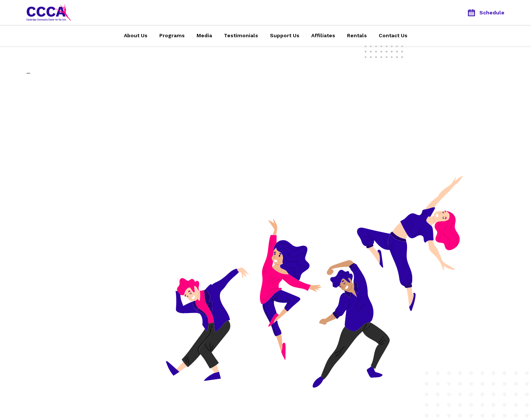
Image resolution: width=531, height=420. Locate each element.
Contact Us (393, 35)
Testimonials (241, 35)
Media (204, 35)
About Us (136, 35)
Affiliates (323, 35)
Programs (172, 35)
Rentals (357, 35)
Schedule (486, 13)
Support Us (285, 35)
